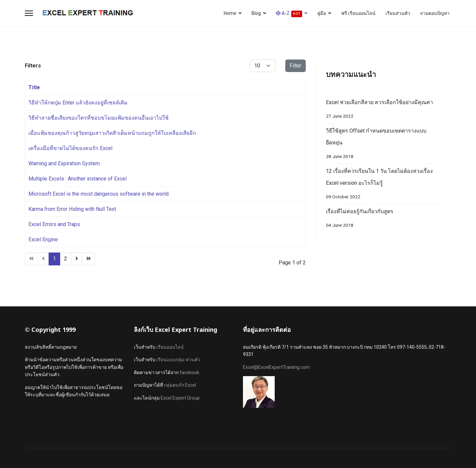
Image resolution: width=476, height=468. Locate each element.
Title (34, 87)
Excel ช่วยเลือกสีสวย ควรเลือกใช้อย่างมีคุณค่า (383, 111)
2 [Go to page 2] (66, 259)
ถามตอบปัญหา (435, 13)
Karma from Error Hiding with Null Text (72, 209)
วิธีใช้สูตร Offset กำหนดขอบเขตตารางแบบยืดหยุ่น (383, 145)
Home (230, 13)
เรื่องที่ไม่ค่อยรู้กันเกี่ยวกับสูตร (383, 220)
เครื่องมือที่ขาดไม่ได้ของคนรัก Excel (70, 148)
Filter (296, 66)
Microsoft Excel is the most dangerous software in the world (99, 194)
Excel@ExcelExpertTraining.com (276, 367)
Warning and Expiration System (64, 163)
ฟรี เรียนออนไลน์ (358, 13)
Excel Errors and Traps (54, 224)
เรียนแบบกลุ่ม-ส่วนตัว (178, 360)
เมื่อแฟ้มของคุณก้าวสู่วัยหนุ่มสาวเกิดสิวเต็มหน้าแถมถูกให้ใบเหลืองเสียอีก (112, 133)
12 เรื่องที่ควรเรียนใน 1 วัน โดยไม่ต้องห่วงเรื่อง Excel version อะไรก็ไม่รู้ (383, 185)
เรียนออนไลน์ (170, 347)
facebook (189, 372)
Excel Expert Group (180, 398)
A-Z (289, 14)
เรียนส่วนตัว (398, 13)
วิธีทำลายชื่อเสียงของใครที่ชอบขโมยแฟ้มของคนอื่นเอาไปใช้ (99, 118)
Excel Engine (43, 239)
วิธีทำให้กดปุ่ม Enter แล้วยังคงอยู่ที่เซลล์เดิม (78, 103)
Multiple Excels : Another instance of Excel (78, 179)
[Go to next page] (77, 259)
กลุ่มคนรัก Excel (180, 385)
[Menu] (29, 13)
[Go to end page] (89, 259)
